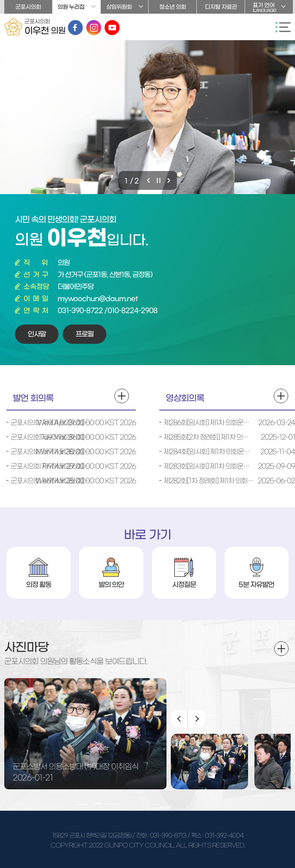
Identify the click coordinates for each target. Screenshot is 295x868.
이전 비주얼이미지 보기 (149, 180)
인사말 (37, 334)
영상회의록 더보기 (281, 396)
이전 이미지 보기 (179, 719)
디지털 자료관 (221, 7)
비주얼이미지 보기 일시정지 (159, 180)
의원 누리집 (71, 7)
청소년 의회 (173, 7)
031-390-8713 (168, 836)
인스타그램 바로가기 (94, 28)
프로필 (85, 334)
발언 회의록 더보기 (122, 396)
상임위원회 (119, 7)
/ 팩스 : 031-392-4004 (215, 836)
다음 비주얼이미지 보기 (169, 180)
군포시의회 (28, 7)
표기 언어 (269, 8)
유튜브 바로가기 (112, 28)
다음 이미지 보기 (196, 719)
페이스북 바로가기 (75, 28)
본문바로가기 (0, 0)
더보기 (281, 649)
